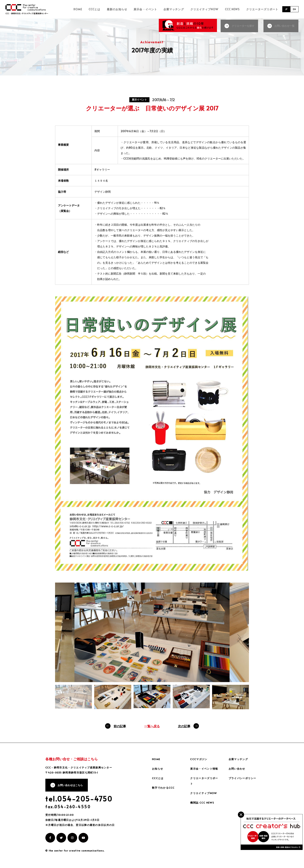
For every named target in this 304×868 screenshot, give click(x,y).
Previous (65, 632)
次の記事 (184, 726)
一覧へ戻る (152, 726)
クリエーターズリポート (262, 9)
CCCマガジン (199, 759)
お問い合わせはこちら (72, 786)
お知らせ (158, 769)
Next (239, 638)
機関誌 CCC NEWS (203, 803)
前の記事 (120, 726)
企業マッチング (181, 9)
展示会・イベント (155, 9)
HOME (95, 9)
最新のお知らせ (129, 9)
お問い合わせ (237, 769)
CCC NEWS (235, 9)
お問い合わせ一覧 (285, 25)
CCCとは (109, 9)
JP (285, 9)
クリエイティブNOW (209, 9)
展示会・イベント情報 (205, 769)
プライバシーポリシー (244, 778)
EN (294, 9)
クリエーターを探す (242, 25)
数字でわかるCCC (164, 788)
